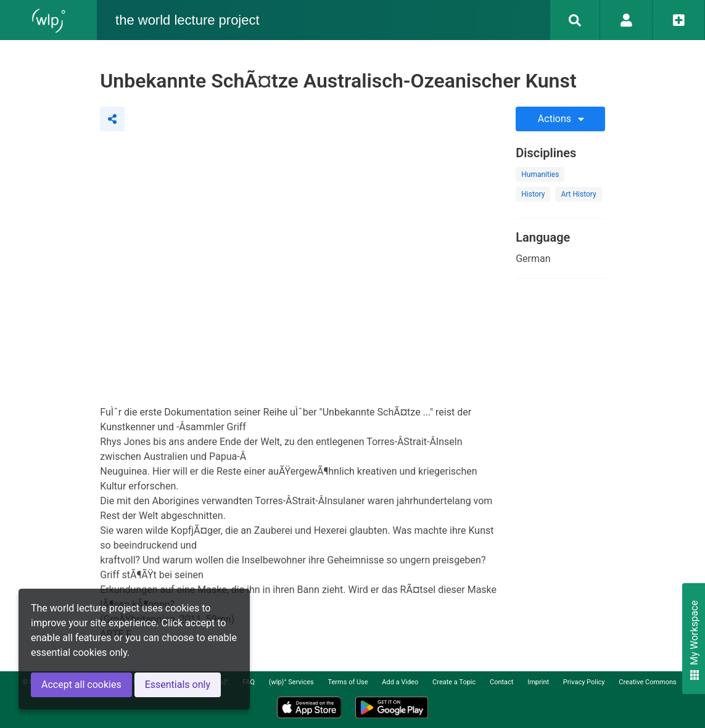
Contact (501, 682)
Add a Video (400, 682)
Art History (578, 194)
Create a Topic (454, 682)
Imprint (538, 682)
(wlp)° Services (291, 682)
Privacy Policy (584, 682)
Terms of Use (348, 682)
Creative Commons (647, 682)
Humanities (540, 174)
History (533, 194)
